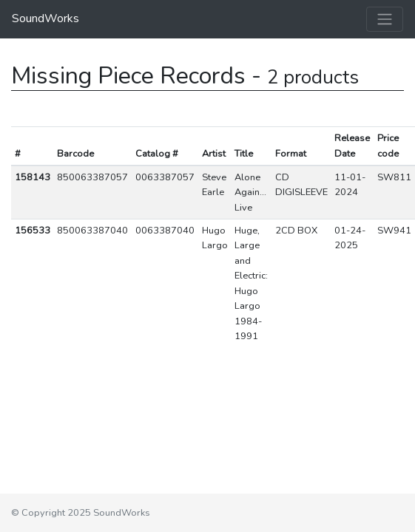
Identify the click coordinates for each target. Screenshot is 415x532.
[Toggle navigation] (385, 19)
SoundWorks (45, 18)
